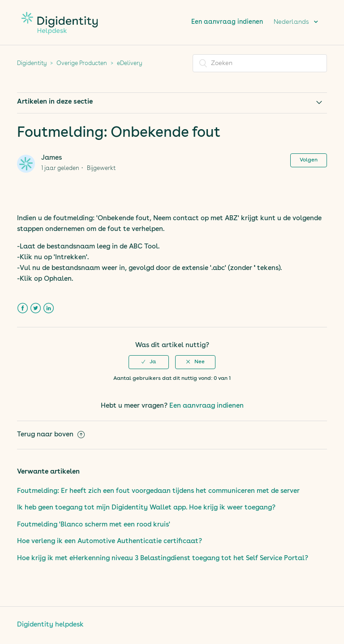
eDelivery (129, 63)
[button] (149, 362)
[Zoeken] (260, 63)
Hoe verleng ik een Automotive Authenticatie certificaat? (110, 542)
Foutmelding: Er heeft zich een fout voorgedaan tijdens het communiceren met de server (158, 491)
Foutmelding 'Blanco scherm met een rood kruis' (94, 525)
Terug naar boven (51, 435)
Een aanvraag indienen (227, 22)
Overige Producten (82, 63)
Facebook (23, 308)
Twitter (36, 308)
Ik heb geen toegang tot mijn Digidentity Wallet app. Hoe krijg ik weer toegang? (146, 508)
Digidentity (32, 63)
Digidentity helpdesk (50, 625)
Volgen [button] (309, 160)
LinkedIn (49, 308)
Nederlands (292, 22)
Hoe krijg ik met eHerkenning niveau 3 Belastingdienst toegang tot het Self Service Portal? (163, 559)
